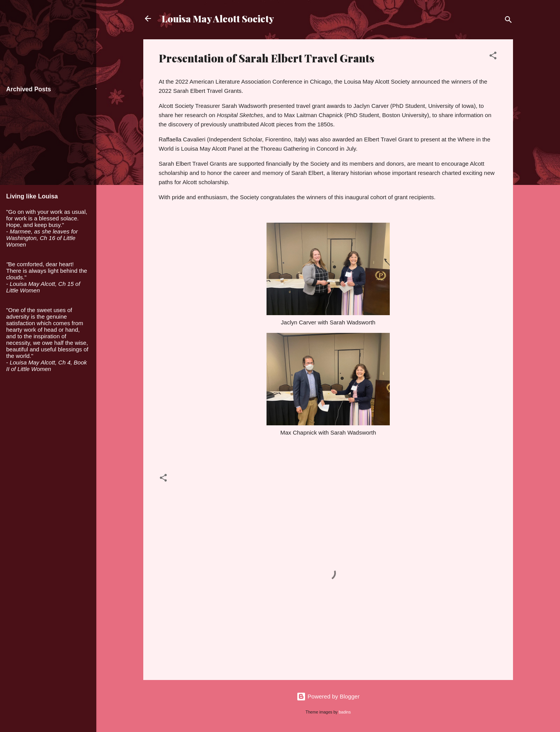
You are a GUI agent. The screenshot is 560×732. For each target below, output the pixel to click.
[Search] (508, 21)
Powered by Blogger (328, 696)
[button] (493, 57)
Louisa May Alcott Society (218, 18)
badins (345, 712)
